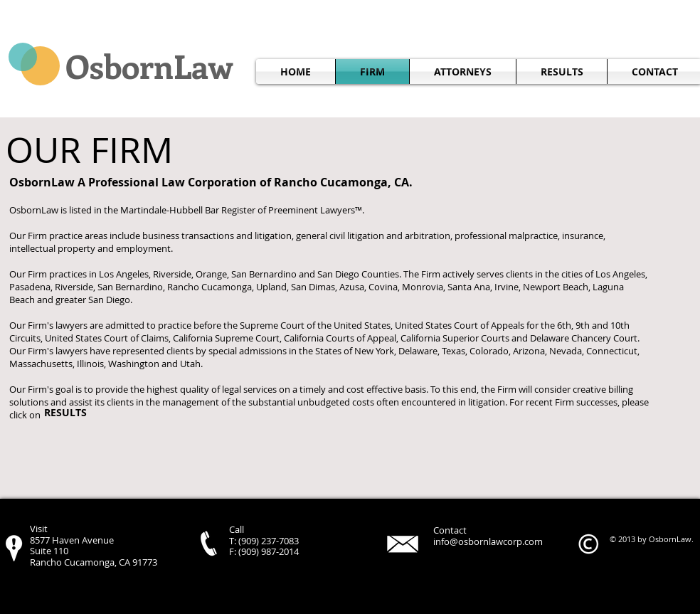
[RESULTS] (65, 413)
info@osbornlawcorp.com (488, 541)
